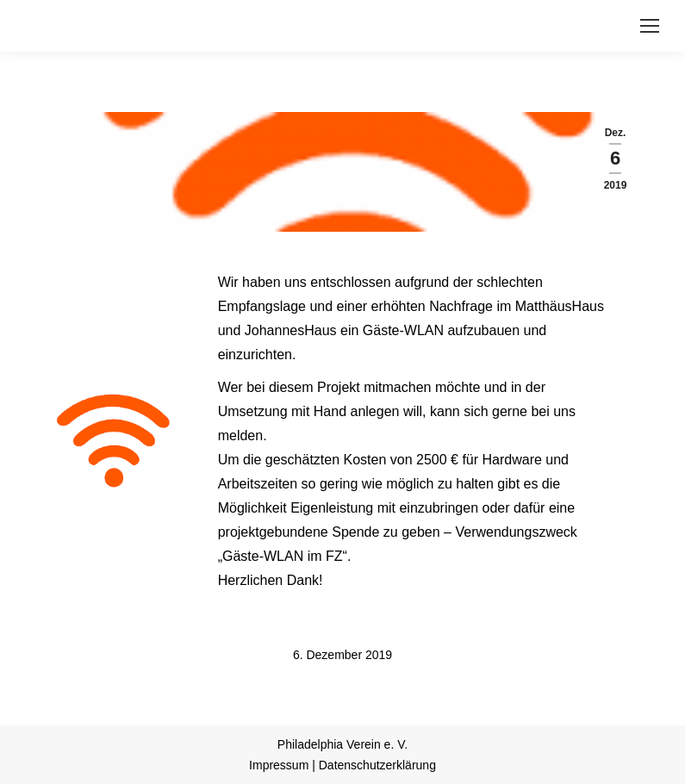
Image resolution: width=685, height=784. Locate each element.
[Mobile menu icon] (650, 26)
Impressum (279, 765)
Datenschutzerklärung (377, 765)
